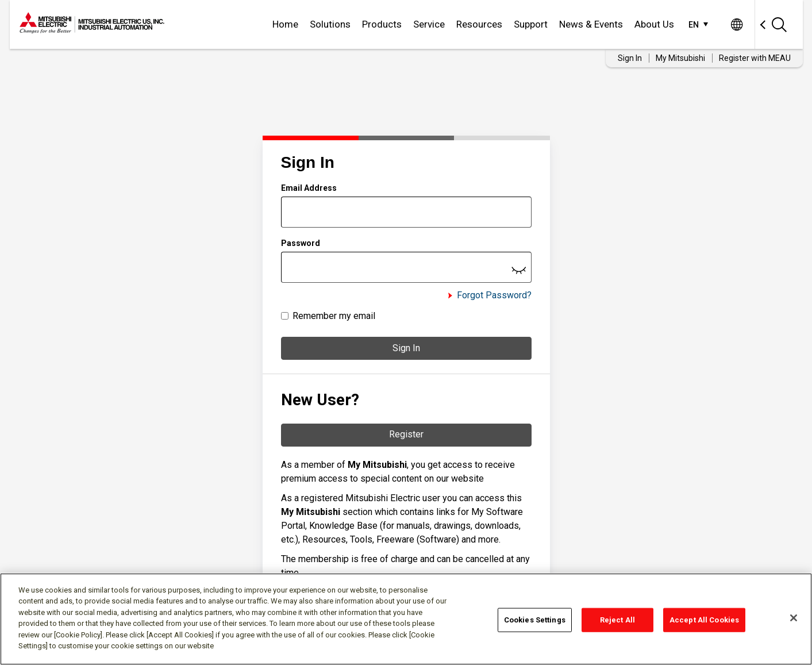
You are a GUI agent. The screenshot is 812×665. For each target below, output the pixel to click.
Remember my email (334, 316)
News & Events (591, 24)
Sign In (406, 348)
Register (406, 434)
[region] (406, 619)
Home (285, 24)
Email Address (309, 188)
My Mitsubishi (680, 58)
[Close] (794, 618)
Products (382, 24)
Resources (479, 24)
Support (531, 24)
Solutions (330, 24)
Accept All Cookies (704, 620)
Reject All (617, 620)
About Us (654, 24)
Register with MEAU (755, 58)
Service (429, 24)
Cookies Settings (535, 620)
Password (301, 243)
